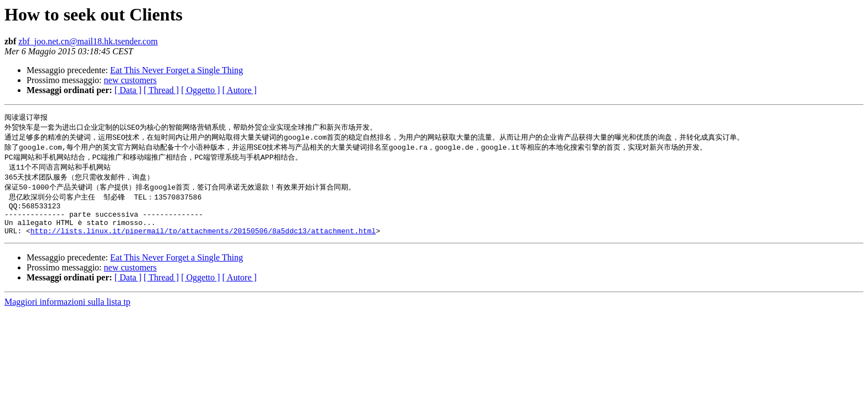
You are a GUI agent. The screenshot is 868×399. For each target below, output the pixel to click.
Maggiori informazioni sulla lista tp (68, 313)
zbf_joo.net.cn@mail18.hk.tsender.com (88, 41)
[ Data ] (128, 90)
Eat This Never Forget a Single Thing (177, 70)
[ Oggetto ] (200, 90)
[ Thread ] (162, 90)
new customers (131, 80)
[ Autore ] (239, 90)
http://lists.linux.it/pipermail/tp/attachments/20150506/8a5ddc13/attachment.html (203, 242)
